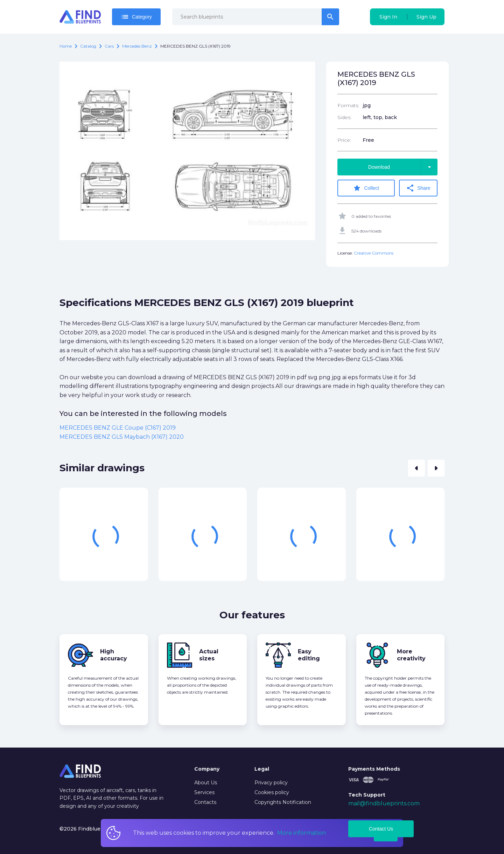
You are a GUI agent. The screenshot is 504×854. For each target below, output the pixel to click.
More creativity (411, 655)
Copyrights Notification (283, 802)
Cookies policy (272, 792)
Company (207, 769)
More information (302, 833)
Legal (262, 769)
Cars (109, 46)
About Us (206, 783)
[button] (416, 468)
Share (418, 188)
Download (403, 167)
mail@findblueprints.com (384, 803)
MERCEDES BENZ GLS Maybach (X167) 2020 (122, 437)
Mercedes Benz (137, 46)
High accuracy (114, 655)
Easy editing (309, 655)
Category (136, 17)
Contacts (205, 802)
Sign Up (426, 17)
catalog (88, 46)
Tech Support (367, 795)
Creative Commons (374, 253)
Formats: (348, 105)
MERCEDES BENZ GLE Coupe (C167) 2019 (118, 428)
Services (204, 792)
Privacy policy (271, 783)
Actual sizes (209, 655)
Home (66, 46)
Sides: (344, 117)
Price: (344, 140)
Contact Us (381, 829)
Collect (366, 188)
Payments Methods (374, 769)
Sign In (388, 17)
